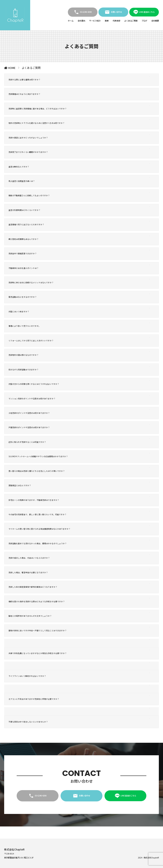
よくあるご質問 (131, 21)
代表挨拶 (116, 21)
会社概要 (155, 21)
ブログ (144, 21)
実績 (107, 21)
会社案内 (81, 21)
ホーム (71, 21)
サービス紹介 (95, 21)
